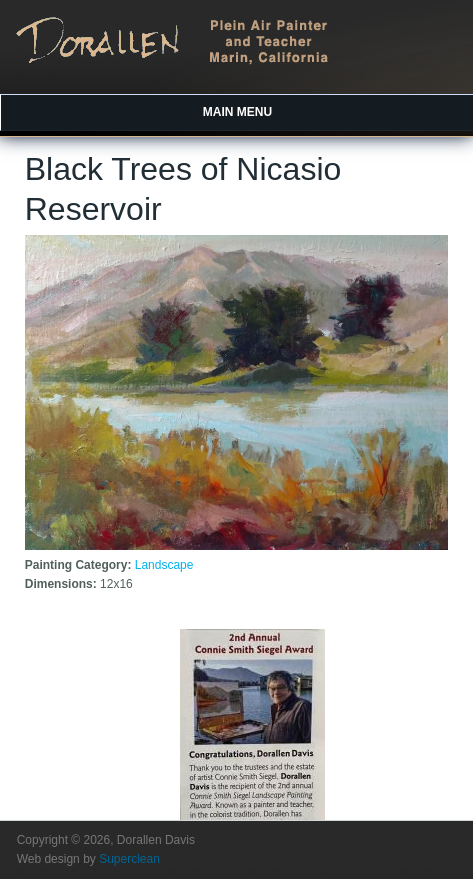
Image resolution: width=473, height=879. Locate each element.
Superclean (129, 859)
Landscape (164, 565)
